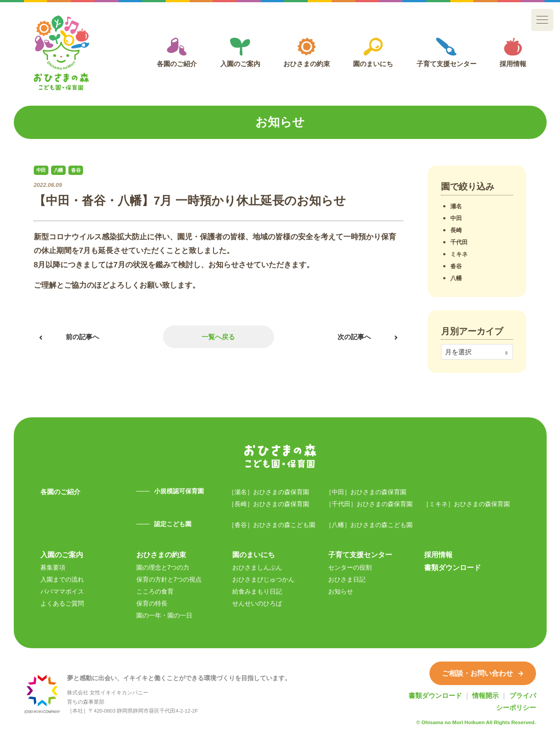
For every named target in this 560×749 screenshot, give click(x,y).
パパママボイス (62, 591)
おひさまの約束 (307, 53)
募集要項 (53, 567)
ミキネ (459, 254)
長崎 (456, 230)
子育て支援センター (447, 53)
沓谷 (456, 266)
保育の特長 (152, 603)
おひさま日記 (347, 579)
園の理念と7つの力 (163, 567)
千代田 (459, 242)
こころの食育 (155, 591)
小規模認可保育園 (179, 491)
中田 (456, 218)
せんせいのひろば (257, 603)
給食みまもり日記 (257, 591)
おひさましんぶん (257, 567)
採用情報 (513, 53)
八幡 (456, 278)
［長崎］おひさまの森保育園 (269, 504)
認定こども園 (173, 524)
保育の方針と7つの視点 (169, 579)
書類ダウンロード (453, 567)
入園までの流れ (62, 579)
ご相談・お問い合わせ (483, 673)
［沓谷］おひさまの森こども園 (272, 525)
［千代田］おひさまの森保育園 (369, 504)
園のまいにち (373, 53)
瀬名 (456, 206)
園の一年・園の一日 (164, 615)
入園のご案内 (240, 53)
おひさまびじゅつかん (263, 579)
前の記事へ (82, 337)
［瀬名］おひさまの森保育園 (269, 492)
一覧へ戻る (218, 337)
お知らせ (341, 591)
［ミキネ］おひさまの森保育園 (466, 504)
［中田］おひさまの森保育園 (366, 492)
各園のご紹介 (177, 53)
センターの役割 (350, 567)
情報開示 (485, 695)
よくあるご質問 (62, 603)
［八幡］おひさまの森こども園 (369, 525)
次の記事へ (354, 337)
